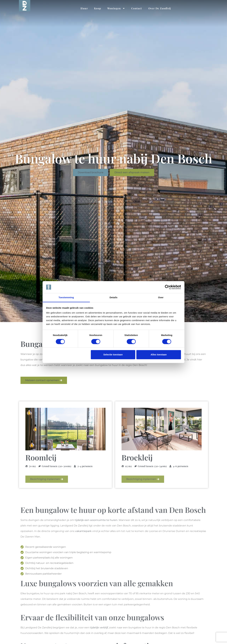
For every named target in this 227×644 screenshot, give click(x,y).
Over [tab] (161, 298)
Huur (84, 8)
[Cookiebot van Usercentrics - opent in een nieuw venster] (167, 287)
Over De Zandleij (160, 8)
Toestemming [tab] (66, 298)
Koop (98, 8)
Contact (137, 8)
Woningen (116, 8)
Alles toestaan (159, 355)
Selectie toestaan (113, 355)
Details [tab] (113, 298)
